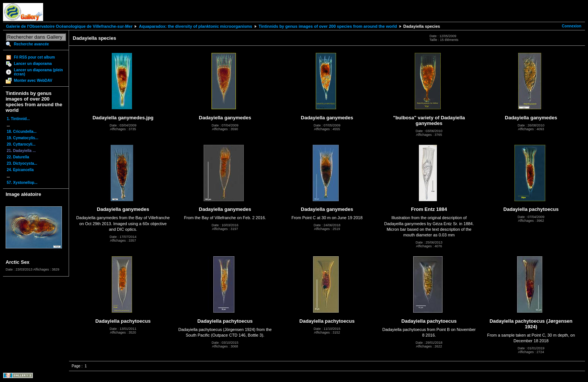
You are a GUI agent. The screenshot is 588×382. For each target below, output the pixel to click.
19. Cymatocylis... (22, 138)
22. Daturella (18, 157)
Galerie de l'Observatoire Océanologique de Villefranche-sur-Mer (69, 26)
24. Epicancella (20, 170)
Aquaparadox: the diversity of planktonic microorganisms (195, 26)
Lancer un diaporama (33, 64)
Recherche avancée (31, 44)
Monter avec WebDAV (33, 80)
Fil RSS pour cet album (34, 57)
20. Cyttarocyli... (21, 144)
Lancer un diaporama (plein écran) (38, 72)
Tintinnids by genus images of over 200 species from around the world (328, 26)
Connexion (571, 26)
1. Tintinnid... (18, 119)
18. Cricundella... (22, 132)
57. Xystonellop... (22, 183)
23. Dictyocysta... (22, 163)
